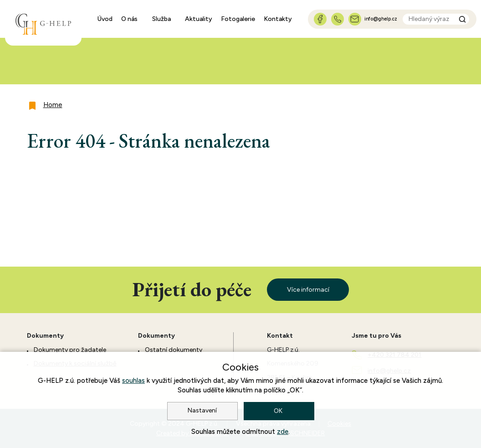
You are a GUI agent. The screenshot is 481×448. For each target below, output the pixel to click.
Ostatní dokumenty (174, 350)
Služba (161, 19)
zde (283, 432)
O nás (129, 19)
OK (279, 411)
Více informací (308, 290)
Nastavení (202, 410)
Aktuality (199, 19)
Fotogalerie (238, 19)
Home (53, 105)
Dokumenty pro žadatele (70, 350)
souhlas (133, 381)
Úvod (105, 19)
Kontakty (278, 19)
